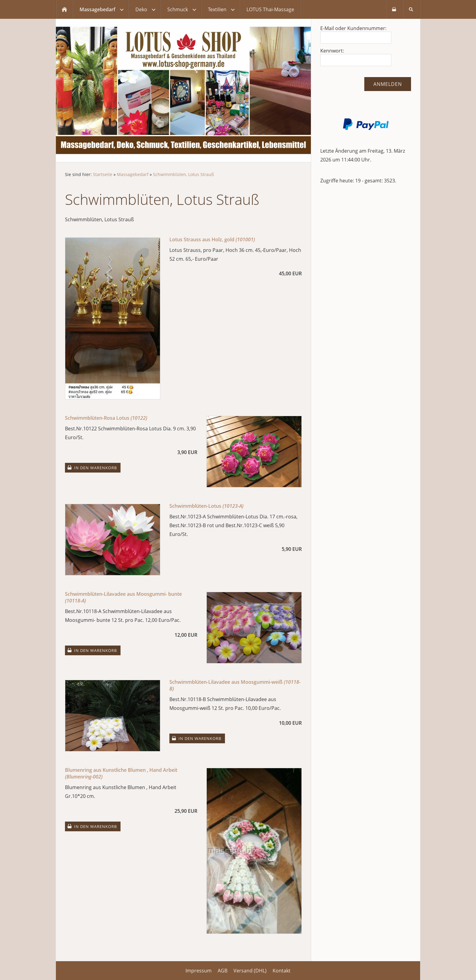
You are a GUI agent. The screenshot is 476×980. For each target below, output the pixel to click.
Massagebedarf (133, 174)
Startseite (103, 174)
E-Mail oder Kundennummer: (353, 28)
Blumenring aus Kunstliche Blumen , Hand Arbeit (121, 773)
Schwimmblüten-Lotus (206, 506)
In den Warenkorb (95, 468)
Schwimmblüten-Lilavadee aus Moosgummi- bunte (123, 597)
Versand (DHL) (250, 971)
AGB (223, 971)
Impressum (199, 971)
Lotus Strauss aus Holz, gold (212, 239)
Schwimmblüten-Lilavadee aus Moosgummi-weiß (235, 685)
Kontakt (282, 971)
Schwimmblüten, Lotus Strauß (184, 174)
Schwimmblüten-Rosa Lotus (106, 418)
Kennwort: (332, 51)
